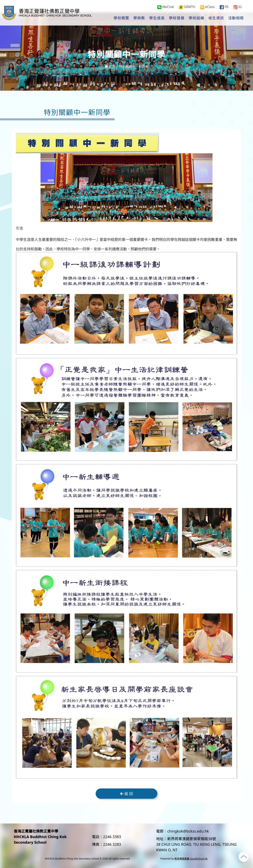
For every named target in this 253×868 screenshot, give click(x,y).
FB (224, 8)
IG (237, 8)
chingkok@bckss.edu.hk (188, 831)
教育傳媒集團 (182, 859)
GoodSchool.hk (199, 859)
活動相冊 (236, 19)
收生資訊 (216, 19)
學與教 (139, 19)
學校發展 (177, 19)
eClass (207, 8)
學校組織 (196, 19)
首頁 (110, 66)
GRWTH (187, 8)
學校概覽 (121, 19)
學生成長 (157, 19)
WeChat (166, 7)
